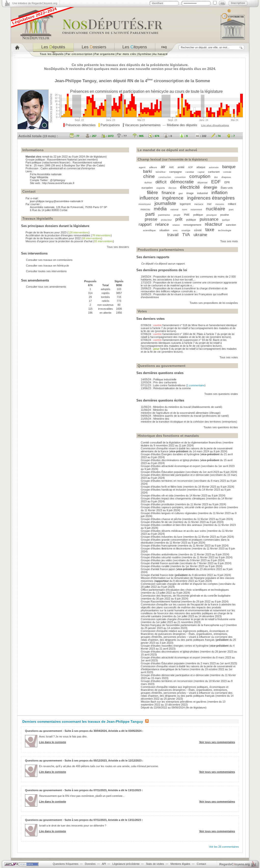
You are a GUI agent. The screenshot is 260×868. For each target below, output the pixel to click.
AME (171, 167)
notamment (196, 210)
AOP (190, 167)
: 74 (216, 136)
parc (231, 209)
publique (191, 220)
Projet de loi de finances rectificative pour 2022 (53, 238)
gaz (181, 193)
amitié (181, 167)
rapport (145, 224)
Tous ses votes (229, 357)
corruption (200, 176)
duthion (148, 183)
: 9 (184, 136)
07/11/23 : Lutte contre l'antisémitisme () (173, 385)
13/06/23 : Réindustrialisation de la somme (166, 388)
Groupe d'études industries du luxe (162, 537)
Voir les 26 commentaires (224, 847)
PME (187, 215)
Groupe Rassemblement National (161, 601)
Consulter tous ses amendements (46, 287)
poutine (225, 215)
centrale (227, 172)
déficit (161, 182)
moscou (145, 209)
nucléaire (215, 209)
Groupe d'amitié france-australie (160, 563)
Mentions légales (180, 864)
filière (152, 193)
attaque (201, 167)
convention (180, 177)
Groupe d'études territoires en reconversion (167, 481)
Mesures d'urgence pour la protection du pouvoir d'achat (59, 241)
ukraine (200, 235)
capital (201, 172)
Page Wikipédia (39, 177)
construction (165, 177)
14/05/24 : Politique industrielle (159, 379)
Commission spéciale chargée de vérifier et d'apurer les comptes (179, 584)
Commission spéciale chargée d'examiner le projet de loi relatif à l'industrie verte (188, 619)
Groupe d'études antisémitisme (159, 554)
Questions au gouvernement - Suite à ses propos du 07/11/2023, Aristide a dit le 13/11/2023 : (84, 790)
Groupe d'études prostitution (158, 504)
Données (90, 864)
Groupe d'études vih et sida (157, 495)
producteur (166, 220)
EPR (227, 182)
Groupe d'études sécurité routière (161, 557)
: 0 (168, 136)
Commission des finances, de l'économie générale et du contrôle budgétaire (186, 596)
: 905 (138, 136)
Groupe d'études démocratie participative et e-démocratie (175, 475)
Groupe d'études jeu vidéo (156, 560)
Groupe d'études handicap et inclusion (163, 490)
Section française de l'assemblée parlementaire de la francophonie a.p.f (183, 625)
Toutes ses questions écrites (221, 427)
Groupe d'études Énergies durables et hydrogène (170, 454)
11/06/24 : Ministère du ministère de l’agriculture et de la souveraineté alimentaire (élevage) (181, 411)
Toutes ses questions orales (221, 394)
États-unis (227, 188)
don (216, 177)
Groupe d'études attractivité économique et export (170, 466)
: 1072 (107, 136)
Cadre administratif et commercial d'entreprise (68, 168)
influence (149, 198)
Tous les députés (52, 54)
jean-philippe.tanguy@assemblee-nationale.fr (57, 201)
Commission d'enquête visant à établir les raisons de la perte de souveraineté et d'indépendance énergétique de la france (188, 668)
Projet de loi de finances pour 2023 (46, 232)
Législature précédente (126, 864)
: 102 (201, 136)
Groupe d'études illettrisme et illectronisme (166, 548)
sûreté (198, 230)
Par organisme (105, 54)
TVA (186, 235)
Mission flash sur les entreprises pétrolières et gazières (174, 702)
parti (150, 214)
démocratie (182, 182)
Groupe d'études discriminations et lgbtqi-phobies (170, 460)
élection (172, 188)
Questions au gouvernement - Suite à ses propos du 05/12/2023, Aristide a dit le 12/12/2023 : (84, 761)
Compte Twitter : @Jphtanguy (48, 180)
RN (130, 81)
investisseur (145, 204)
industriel (202, 193)
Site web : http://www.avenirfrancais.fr (52, 183)
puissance (209, 219)
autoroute (214, 167)
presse (151, 219)
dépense (202, 182)
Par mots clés (126, 54)
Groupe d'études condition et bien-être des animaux (171, 525)
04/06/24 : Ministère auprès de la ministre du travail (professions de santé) (185, 416)
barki (148, 171)
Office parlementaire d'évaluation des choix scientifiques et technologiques (185, 590)
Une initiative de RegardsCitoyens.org (35, 3)
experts (161, 188)
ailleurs (153, 167)
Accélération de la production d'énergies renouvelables (58, 235)
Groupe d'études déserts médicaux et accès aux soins (173, 531)
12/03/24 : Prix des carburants (159, 382)
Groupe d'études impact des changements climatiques (173, 498)
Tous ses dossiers (118, 247)
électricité (190, 187)
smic (175, 230)
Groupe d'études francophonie (159, 546)
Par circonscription (79, 54)
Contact (201, 864)
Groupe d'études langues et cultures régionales (169, 513)
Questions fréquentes (66, 864)
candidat (190, 172)
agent (142, 167)
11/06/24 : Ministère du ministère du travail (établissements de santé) (182, 407)
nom (184, 209)
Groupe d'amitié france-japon (158, 569)
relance (162, 224)
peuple (177, 215)
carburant (214, 172)
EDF (216, 182)
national (174, 210)
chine (149, 176)
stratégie (186, 230)
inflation (220, 193)
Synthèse (145, 54)
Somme (203, 81)
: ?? (122, 136)
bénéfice (161, 172)
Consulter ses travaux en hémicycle (47, 266)
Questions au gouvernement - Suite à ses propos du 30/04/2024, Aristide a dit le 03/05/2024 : (84, 731)
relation (176, 225)
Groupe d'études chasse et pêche (161, 519)
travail (173, 235)
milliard (232, 204)
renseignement (192, 225)
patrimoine (164, 215)
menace (199, 204)
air (163, 167)
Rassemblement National (62, 160)
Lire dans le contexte (52, 742)
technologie (225, 230)
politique (198, 215)
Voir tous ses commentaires (217, 742)
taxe (210, 230)
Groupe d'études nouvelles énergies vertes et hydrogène (175, 646)
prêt (179, 219)
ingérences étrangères (211, 198)
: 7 (231, 136)
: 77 (75, 136)
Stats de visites (155, 864)
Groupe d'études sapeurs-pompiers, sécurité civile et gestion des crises (184, 507)
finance (168, 193)
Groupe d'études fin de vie (156, 522)
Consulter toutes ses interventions (46, 271)
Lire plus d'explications (215, 125)
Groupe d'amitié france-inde (157, 575)
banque (229, 167)
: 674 (154, 136)
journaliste (165, 203)
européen (147, 188)
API (104, 864)
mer (209, 204)
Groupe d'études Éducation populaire (163, 472)
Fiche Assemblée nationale (46, 174)
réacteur (214, 224)
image (190, 193)
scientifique (149, 230)
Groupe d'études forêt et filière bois (162, 487)
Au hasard (160, 54)
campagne (175, 172)
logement (185, 204)
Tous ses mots (229, 241)
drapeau (226, 177)
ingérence (173, 198)
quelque (226, 220)
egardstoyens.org (234, 864)
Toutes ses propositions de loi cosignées (214, 303)
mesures (220, 204)
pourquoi (212, 215)
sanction (231, 225)
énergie (210, 187)
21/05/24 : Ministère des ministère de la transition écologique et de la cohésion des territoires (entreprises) (189, 420)
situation (164, 230)
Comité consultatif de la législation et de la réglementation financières (181, 442)
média (160, 209)
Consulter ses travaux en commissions (49, 260)
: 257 (91, 136)
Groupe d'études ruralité (155, 566)
